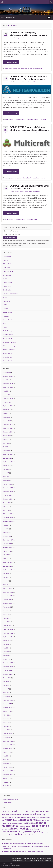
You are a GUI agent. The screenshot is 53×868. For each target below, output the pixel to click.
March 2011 (7, 763)
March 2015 (7, 622)
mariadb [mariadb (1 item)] (39, 820)
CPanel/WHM (12, 133)
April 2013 (6, 693)
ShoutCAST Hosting (9, 342)
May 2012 (6, 722)
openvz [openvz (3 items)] (15, 823)
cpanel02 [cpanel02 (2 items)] (20, 812)
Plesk (5, 323)
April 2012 (6, 726)
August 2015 (7, 607)
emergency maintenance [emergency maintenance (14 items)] (20, 817)
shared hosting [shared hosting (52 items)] (19, 828)
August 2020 (7, 465)
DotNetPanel (7, 286)
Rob (12, 82)
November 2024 (8, 384)
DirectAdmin (7, 275)
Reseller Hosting (8, 335)
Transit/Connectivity (9, 350)
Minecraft (40, 38)
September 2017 (8, 547)
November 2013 (8, 667)
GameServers (33, 38)
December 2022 (8, 398)
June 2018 (6, 525)
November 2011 (8, 745)
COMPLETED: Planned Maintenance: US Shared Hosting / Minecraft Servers (30, 128)
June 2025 (6, 380)
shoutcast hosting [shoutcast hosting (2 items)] (33, 829)
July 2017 (6, 555)
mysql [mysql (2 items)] (11, 823)
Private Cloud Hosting (36, 860)
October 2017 (7, 544)
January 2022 (7, 421)
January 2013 (7, 696)
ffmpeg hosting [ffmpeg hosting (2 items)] (36, 817)
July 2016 (6, 573)
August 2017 (7, 551)
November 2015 (8, 596)
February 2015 (7, 626)
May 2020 (6, 473)
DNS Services (7, 279)
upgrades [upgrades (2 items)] (44, 832)
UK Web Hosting (7, 803)
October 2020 (7, 458)
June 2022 (6, 413)
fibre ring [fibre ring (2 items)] (47, 817)
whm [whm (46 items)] (19, 834)
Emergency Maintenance (22, 38)
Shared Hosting (12, 135)
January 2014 (7, 659)
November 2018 (8, 518)
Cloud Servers (7, 256)
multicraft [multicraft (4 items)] (5, 823)
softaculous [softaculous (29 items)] (8, 831)
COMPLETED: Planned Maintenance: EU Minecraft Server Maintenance (29, 78)
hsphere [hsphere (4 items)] (17, 820)
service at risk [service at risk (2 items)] (6, 829)
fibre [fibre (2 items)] (43, 817)
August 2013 (7, 678)
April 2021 (6, 447)
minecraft (33, 69)
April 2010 (6, 786)
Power (5, 327)
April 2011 (6, 760)
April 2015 (6, 618)
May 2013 (6, 689)
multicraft (39, 69)
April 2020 (6, 477)
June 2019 (6, 506)
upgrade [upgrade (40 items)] (36, 831)
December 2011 (8, 741)
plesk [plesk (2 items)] (20, 826)
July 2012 (6, 715)
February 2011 (7, 767)
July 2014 (6, 644)
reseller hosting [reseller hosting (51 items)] (40, 826)
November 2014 (8, 633)
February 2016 (7, 588)
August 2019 (7, 503)
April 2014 (6, 655)
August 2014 (7, 640)
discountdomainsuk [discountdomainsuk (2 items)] (16, 815)
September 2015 (8, 603)
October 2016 (7, 566)
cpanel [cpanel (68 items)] (13, 811)
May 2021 (6, 443)
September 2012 (8, 708)
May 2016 (6, 581)
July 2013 (6, 681)
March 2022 (7, 417)
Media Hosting (7, 312)
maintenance (25, 69)
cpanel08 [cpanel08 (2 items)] (25, 812)
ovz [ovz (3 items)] (35, 823)
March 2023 (7, 395)
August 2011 (7, 752)
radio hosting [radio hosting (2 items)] (26, 826)
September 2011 (8, 748)
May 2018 (6, 529)
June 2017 (6, 559)
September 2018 (8, 521)
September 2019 (8, 499)
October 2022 (7, 402)
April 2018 (6, 532)
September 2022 (8, 406)
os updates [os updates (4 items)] (22, 823)
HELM (5, 305)
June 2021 (6, 439)
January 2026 (7, 372)
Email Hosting (7, 290)
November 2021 (8, 428)
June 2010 (6, 782)
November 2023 (8, 387)
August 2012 (7, 711)
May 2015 (6, 614)
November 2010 (8, 775)
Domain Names (7, 282)
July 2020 (6, 469)
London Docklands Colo (19, 860)
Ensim (5, 297)
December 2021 (8, 424)
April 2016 (6, 585)
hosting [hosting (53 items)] (9, 820)
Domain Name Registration (10, 800)
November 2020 (8, 454)
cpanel (7, 178)
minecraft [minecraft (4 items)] (45, 820)
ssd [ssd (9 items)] (16, 832)
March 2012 (7, 730)
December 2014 (8, 629)
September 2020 (8, 462)
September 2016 (8, 570)
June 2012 (6, 719)
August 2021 (7, 436)
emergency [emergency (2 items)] (5, 817)
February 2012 (7, 734)
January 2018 (7, 536)
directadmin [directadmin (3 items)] (5, 815)
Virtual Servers (7, 357)
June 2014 (6, 648)
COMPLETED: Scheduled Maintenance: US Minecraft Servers (30, 187)
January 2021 (7, 451)
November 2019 (8, 492)
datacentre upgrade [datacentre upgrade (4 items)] (42, 812)
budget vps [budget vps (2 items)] (5, 812)
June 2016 (6, 577)
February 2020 (7, 484)
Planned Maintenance (34, 82)
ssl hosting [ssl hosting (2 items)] (21, 832)
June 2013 (6, 685)
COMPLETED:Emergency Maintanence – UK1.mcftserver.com (28, 34)
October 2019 (7, 495)
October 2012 (7, 704)
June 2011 (6, 756)
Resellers (48, 860)
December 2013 (8, 663)
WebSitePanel (7, 361)
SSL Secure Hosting (9, 346)
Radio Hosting (7, 331)
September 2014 (8, 637)
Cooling (5, 260)
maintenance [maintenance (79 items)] (29, 820)
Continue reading (11, 62)
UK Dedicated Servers (44, 858)
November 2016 (8, 562)
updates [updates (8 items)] (27, 832)
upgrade (44, 119)
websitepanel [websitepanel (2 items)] (12, 835)
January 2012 (7, 737)
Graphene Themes (15, 866)
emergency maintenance (13, 69)
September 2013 (8, 674)
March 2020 (7, 480)
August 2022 (7, 410)
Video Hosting (7, 353)
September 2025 (8, 376)
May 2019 (6, 510)
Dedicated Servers (9, 271)
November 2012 (8, 700)
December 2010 (8, 771)
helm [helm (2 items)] (3, 820)
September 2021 (8, 432)
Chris (13, 38)
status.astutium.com (8, 17)
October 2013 (7, 670)
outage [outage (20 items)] (30, 823)
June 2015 (6, 611)
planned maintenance (34, 119)
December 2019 (8, 488)
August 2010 (7, 778)
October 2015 (7, 600)
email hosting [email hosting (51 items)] (38, 814)
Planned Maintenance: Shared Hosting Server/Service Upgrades (22, 843)
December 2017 (8, 540)
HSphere (6, 309)
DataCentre (7, 268)
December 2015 (8, 592)
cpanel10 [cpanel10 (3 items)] (31, 812)
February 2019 (7, 514)
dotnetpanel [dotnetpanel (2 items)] (25, 815)
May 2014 (6, 652)
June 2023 (6, 391)
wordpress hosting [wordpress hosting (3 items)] (28, 835)
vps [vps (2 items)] (6, 835)
